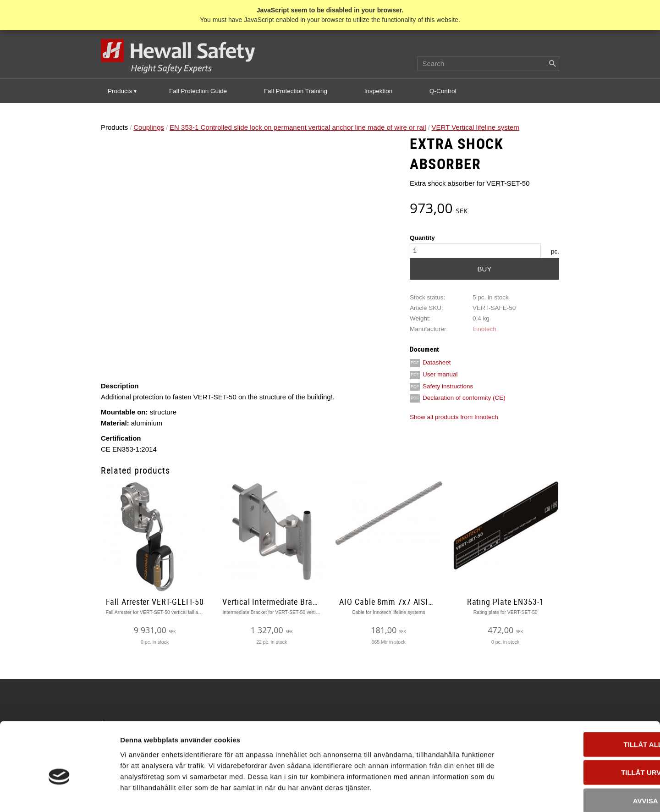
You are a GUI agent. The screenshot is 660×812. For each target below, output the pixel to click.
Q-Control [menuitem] (443, 91)
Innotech (484, 329)
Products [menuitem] (120, 91)
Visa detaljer (498, 794)
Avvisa (584, 753)
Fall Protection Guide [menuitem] (198, 91)
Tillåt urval (583, 725)
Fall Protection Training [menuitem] (296, 91)
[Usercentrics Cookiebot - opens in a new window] (59, 794)
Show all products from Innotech (454, 417)
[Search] (552, 64)
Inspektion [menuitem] (379, 91)
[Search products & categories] (488, 64)
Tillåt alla (583, 696)
